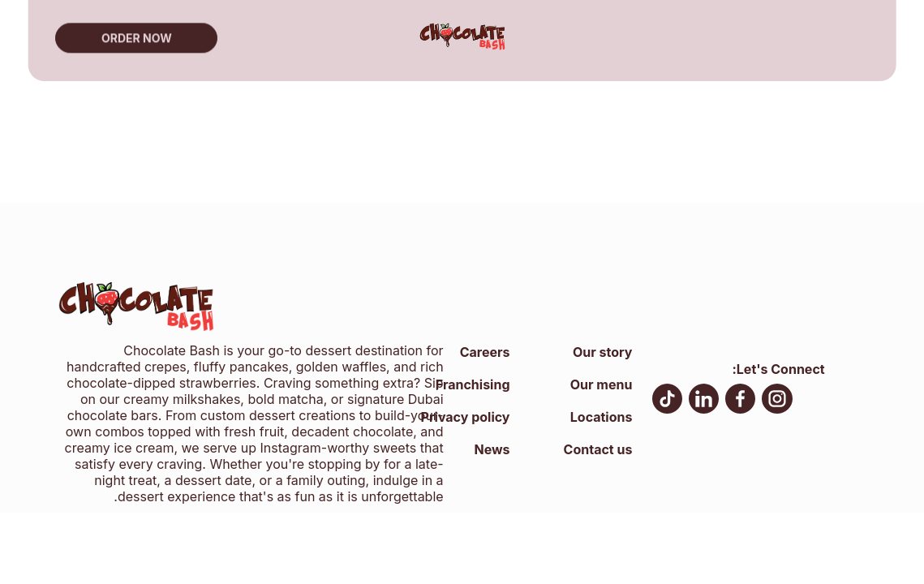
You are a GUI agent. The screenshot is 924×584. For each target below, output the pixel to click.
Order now (137, 36)
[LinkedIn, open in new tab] (704, 401)
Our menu (602, 384)
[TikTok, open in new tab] (667, 401)
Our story (602, 352)
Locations (602, 417)
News (492, 449)
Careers (485, 352)
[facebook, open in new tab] (740, 401)
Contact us (598, 449)
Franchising (473, 384)
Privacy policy (466, 417)
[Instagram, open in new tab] (777, 401)
